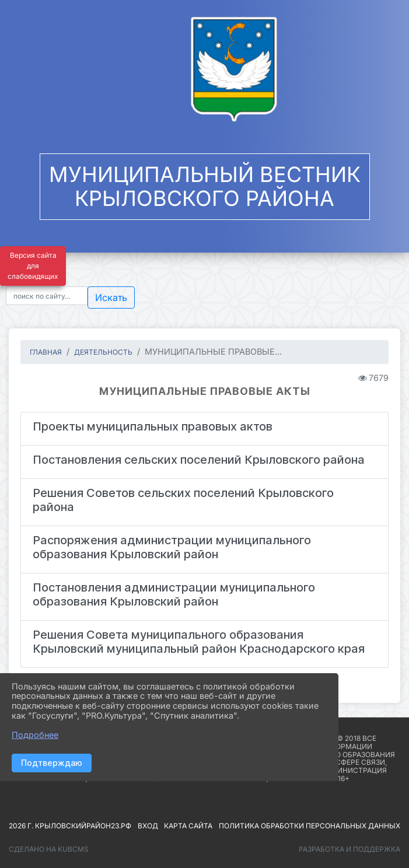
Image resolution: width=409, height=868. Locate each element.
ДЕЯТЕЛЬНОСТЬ (103, 352)
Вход (148, 826)
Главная (46, 352)
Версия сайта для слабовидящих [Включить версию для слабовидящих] (33, 266)
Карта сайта (188, 826)
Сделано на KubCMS (49, 849)
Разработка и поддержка (349, 849)
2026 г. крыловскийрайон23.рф (70, 826)
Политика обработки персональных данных (310, 826)
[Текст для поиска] (47, 296)
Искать (111, 297)
